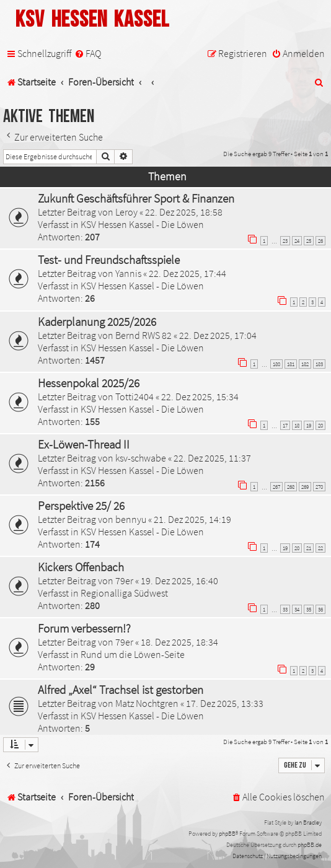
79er (124, 581)
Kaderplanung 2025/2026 (97, 322)
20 (320, 425)
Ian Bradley (308, 822)
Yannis (128, 273)
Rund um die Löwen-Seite (133, 654)
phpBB (227, 834)
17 (285, 425)
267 (276, 487)
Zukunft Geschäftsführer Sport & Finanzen (136, 198)
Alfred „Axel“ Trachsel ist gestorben (121, 690)
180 (276, 364)
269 (305, 487)
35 (309, 609)
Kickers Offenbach (81, 567)
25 (309, 241)
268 (291, 487)
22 (320, 548)
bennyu (131, 519)
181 (291, 364)
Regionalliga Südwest (124, 593)
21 (309, 548)
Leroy (126, 212)
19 (309, 425)
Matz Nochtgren (147, 703)
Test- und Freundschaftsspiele (109, 260)
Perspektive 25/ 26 (81, 506)
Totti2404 (135, 397)
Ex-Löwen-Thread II (84, 444)
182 (305, 364)
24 (297, 241)
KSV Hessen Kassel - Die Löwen (142, 224)
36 (320, 609)
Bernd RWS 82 (143, 335)
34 (297, 609)
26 (320, 241)
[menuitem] (88, 54)
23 (285, 241)
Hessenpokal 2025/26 (89, 383)
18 (297, 425)
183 (319, 364)
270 (319, 487)
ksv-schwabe (141, 458)
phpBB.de (310, 845)
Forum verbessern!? (84, 628)
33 (285, 609)
